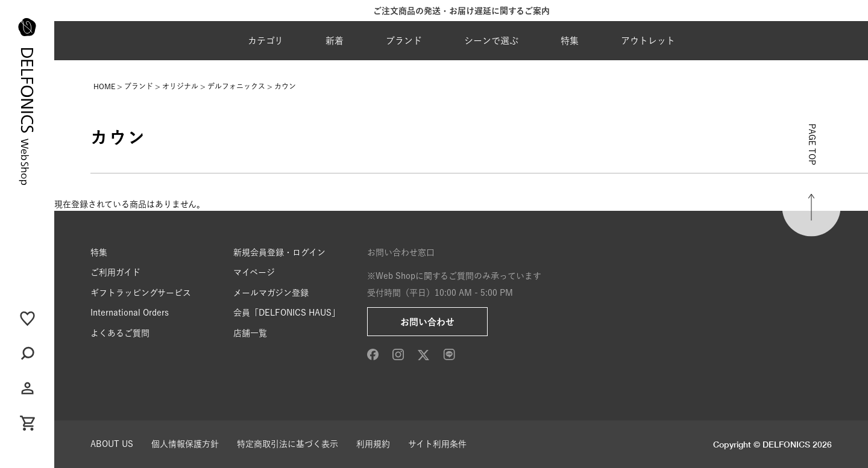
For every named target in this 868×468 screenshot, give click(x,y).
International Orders (130, 313)
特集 (570, 41)
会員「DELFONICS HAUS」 (287, 313)
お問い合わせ (427, 322)
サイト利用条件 (437, 444)
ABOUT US (112, 444)
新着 (335, 41)
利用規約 (373, 444)
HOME (104, 86)
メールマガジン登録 (271, 293)
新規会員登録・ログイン (279, 252)
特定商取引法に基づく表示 (288, 444)
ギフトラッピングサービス (141, 293)
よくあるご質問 (120, 333)
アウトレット (648, 41)
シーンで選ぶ (491, 41)
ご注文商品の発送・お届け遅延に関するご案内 (461, 11)
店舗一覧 (250, 333)
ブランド (404, 41)
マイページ (254, 272)
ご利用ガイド (115, 272)
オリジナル (180, 86)
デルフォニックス (236, 86)
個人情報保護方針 (185, 444)
